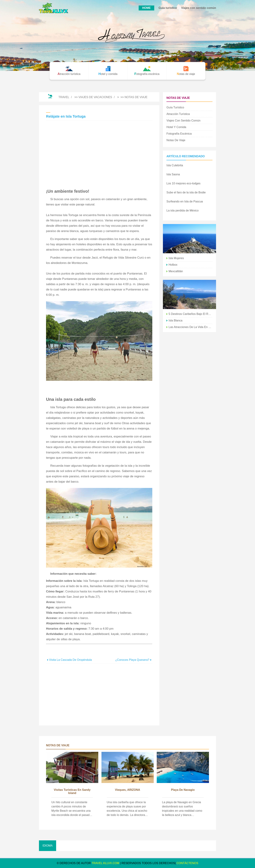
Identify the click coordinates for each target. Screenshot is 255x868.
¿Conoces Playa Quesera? (132, 660)
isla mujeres (176, 258)
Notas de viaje (136, 97)
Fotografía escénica (179, 134)
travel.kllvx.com (105, 863)
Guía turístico (168, 8)
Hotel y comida (176, 127)
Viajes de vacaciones (95, 97)
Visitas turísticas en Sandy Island (72, 791)
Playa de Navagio (183, 790)
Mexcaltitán (176, 271)
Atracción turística (178, 114)
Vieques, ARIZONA (127, 790)
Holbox (173, 265)
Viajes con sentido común (199, 8)
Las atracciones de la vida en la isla (191, 327)
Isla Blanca (175, 320)
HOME (146, 8)
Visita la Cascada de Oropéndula (70, 660)
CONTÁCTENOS (187, 863)
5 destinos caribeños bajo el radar (191, 314)
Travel (64, 97)
